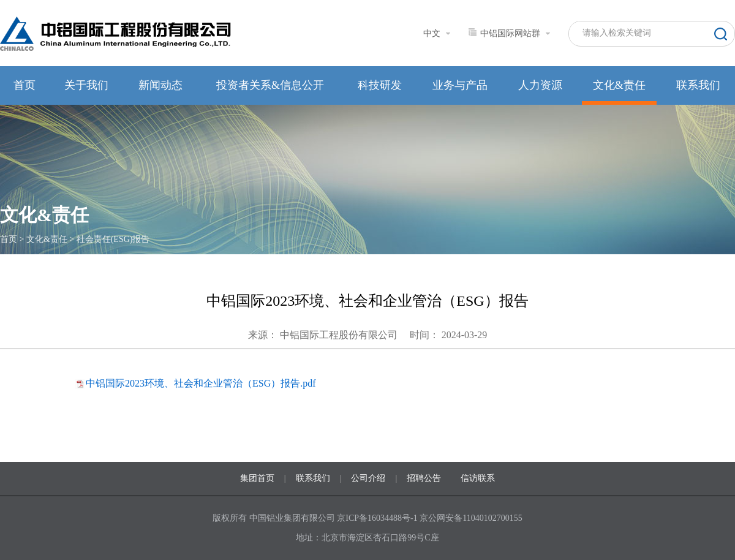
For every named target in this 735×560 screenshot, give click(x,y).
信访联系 (478, 478)
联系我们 (698, 85)
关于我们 (86, 85)
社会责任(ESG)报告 (113, 239)
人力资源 (540, 85)
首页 (24, 85)
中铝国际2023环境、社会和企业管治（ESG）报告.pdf (201, 383)
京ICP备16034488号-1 (378, 518)
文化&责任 (619, 85)
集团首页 (257, 478)
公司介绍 (368, 478)
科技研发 (380, 85)
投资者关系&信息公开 (270, 85)
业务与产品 (460, 85)
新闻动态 (160, 85)
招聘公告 (424, 478)
